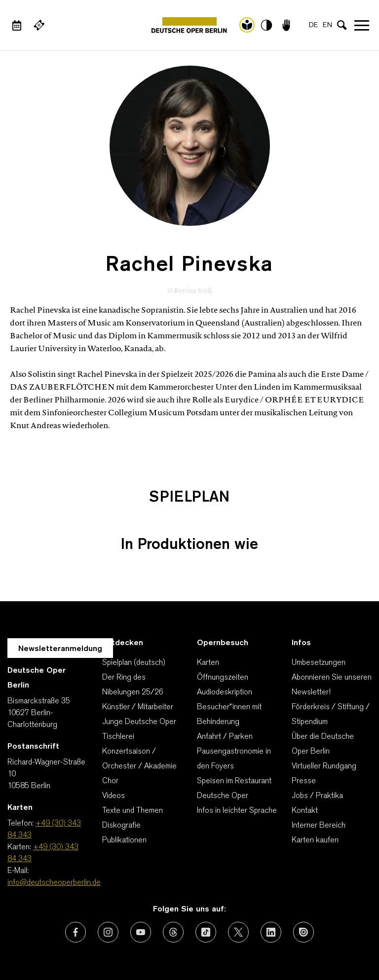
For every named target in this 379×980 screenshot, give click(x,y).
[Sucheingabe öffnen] (342, 25)
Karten (208, 663)
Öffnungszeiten (223, 678)
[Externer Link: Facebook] (76, 932)
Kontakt (305, 811)
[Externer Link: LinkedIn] (271, 932)
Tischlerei (118, 737)
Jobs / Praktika (317, 796)
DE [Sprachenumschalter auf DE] (313, 25)
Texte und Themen (133, 811)
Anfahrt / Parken (225, 737)
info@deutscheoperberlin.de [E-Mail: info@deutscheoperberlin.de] (54, 883)
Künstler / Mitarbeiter (138, 707)
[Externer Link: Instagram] (108, 932)
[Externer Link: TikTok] (206, 932)
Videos (114, 796)
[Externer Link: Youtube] (141, 932)
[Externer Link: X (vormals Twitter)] (238, 932)
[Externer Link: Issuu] (303, 932)
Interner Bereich (319, 826)
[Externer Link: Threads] (173, 932)
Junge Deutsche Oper (139, 722)
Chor (110, 781)
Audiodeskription (225, 692)
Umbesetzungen (319, 663)
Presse (304, 781)
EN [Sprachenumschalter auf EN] (327, 25)
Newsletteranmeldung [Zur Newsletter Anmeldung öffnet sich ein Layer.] (60, 649)
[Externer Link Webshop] (39, 25)
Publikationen (124, 840)
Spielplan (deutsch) (134, 663)
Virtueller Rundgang (324, 766)
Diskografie (121, 826)
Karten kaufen (315, 840)
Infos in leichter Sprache (237, 811)
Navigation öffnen (362, 25)
